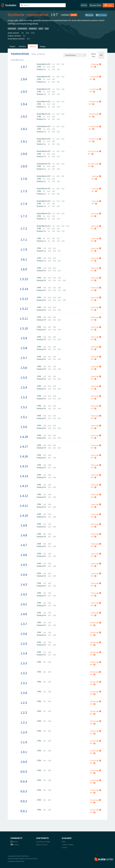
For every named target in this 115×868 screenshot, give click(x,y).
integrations (33, 28)
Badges (43, 46)
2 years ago (96, 213)
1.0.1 (24, 752)
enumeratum (38, 15)
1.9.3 (24, 116)
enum (41, 28)
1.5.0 (24, 427)
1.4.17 (24, 446)
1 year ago (96, 176)
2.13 (27, 33)
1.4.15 (24, 466)
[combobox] (75, 55)
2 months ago (95, 101)
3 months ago (95, 126)
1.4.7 (24, 545)
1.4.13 (24, 486)
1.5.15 (24, 279)
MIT (93, 67)
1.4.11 (24, 506)
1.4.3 (24, 584)
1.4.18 (24, 437)
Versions (33, 46)
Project (12, 46)
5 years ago (96, 258)
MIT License (101, 15)
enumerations (22, 28)
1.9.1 (24, 141)
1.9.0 (24, 154)
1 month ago (95, 77)
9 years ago (96, 327)
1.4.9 (24, 525)
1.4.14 (24, 476)
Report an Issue (42, 845)
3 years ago (96, 226)
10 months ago (94, 151)
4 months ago (95, 139)
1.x (24, 36)
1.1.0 (24, 742)
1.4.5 (24, 565)
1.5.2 (24, 407)
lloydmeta (16, 15)
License (64, 847)
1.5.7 (24, 358)
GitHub (89, 15)
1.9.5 (24, 92)
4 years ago (96, 248)
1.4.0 (24, 614)
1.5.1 (24, 417)
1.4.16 (24, 456)
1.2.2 (24, 712)
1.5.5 (24, 377)
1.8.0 (24, 166)
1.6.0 (24, 269)
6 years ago (96, 278)
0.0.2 (24, 801)
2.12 (33, 33)
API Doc (84, 5)
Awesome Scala (95, 5)
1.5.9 (24, 338)
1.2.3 (24, 703)
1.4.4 (24, 574)
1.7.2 (24, 228)
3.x (23, 33)
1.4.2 (24, 594)
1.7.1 (24, 240)
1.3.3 (24, 663)
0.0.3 (24, 791)
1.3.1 (24, 683)
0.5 (28, 39)
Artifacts (22, 46)
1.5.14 (24, 289)
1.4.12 (24, 496)
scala (47, 28)
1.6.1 (24, 259)
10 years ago (95, 623)
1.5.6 (24, 368)
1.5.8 (24, 348)
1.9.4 (24, 104)
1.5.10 (24, 328)
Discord (15, 845)
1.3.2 (24, 673)
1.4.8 (24, 535)
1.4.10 (24, 515)
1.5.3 (24, 397)
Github (14, 842)
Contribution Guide (43, 842)
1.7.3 (24, 216)
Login (108, 5)
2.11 (68, 226)
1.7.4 (24, 204)
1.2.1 (24, 722)
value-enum (12, 28)
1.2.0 (24, 732)
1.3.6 (24, 634)
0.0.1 (24, 811)
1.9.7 (24, 67)
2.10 (59, 278)
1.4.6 (24, 555)
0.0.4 (24, 781)
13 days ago (96, 64)
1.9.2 (24, 129)
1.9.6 (24, 79)
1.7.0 (24, 249)
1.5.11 (24, 318)
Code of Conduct (68, 845)
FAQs (64, 842)
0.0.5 (24, 772)
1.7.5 (24, 191)
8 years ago (96, 297)
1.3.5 (24, 644)
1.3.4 (24, 653)
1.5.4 (24, 387)
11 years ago (95, 741)
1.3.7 (24, 624)
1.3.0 (24, 693)
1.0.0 (24, 762)
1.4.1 (24, 604)
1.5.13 (24, 299)
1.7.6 (24, 179)
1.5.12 (24, 309)
